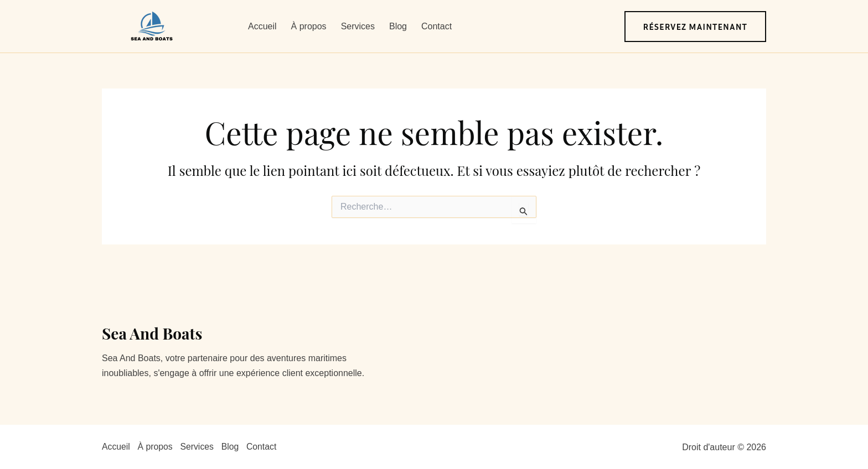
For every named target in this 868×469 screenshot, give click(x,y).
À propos (309, 27)
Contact (436, 27)
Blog (398, 27)
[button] (696, 27)
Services (358, 27)
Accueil (262, 27)
